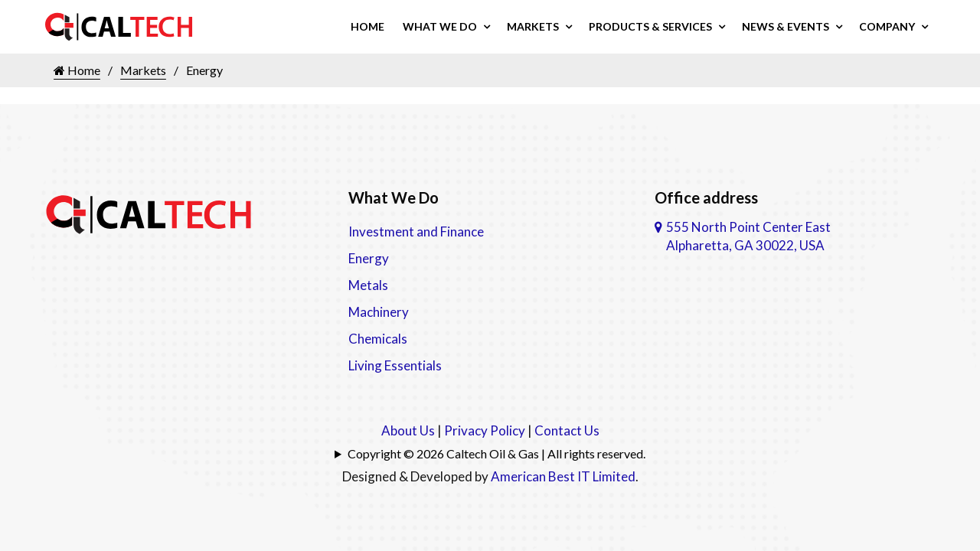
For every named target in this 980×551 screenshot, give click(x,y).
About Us (408, 430)
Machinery (379, 312)
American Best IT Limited (563, 476)
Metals (368, 285)
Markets (533, 26)
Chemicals (378, 339)
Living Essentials (395, 365)
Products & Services (650, 26)
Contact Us (567, 430)
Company (887, 26)
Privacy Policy (485, 430)
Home (367, 26)
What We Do (440, 26)
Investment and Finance (416, 231)
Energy (369, 258)
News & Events (786, 26)
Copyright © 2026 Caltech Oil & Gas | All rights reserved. (497, 453)
